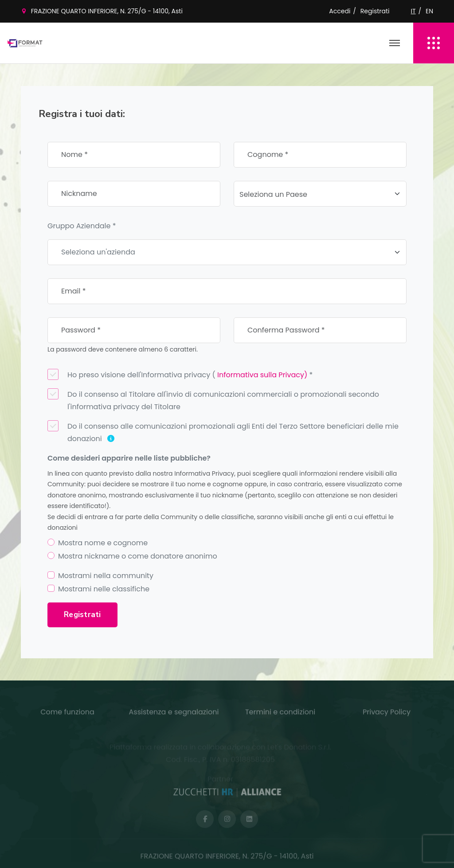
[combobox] (320, 194)
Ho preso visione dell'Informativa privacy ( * (180, 374)
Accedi (340, 11)
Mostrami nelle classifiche (104, 589)
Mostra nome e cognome (103, 543)
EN (429, 11)
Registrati (375, 11)
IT (413, 11)
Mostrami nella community (106, 576)
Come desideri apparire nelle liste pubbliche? (129, 458)
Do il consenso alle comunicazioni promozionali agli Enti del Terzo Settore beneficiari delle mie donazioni (223, 432)
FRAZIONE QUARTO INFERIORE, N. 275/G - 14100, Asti (107, 11)
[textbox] (315, 195)
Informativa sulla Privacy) (262, 375)
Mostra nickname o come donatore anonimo (138, 556)
